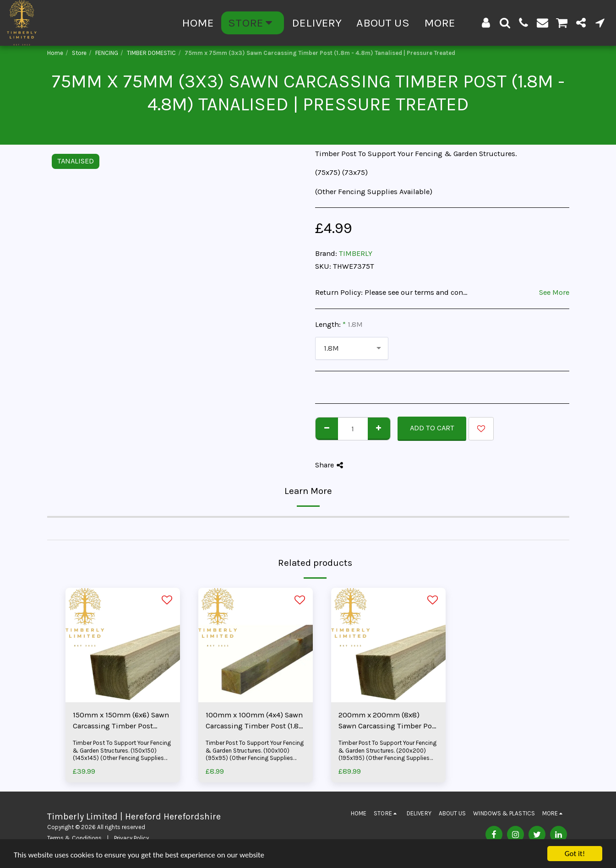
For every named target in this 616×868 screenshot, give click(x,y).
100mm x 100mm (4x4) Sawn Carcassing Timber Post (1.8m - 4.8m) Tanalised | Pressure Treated (256, 722)
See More (554, 292)
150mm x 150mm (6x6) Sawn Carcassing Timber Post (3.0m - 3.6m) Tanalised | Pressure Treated (121, 722)
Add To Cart (432, 428)
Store (79, 53)
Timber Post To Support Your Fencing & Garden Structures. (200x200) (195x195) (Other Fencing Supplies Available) (387, 754)
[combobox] (352, 348)
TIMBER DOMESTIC (151, 53)
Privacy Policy (131, 838)
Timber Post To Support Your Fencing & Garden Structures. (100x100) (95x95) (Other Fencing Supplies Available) (255, 754)
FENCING (107, 53)
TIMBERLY (356, 253)
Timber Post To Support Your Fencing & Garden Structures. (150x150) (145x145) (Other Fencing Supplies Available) (122, 754)
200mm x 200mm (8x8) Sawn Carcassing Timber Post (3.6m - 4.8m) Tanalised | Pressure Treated (388, 722)
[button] (505, 23)
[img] (123, 645)
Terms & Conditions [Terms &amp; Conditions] (74, 838)
